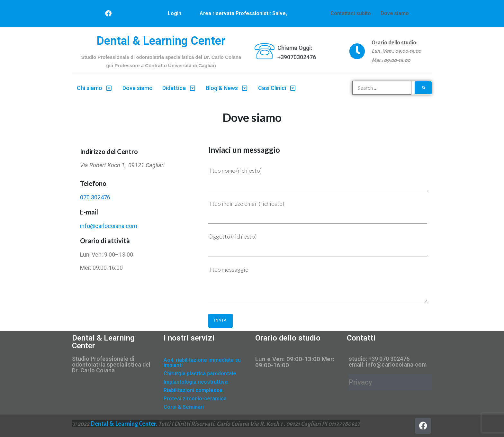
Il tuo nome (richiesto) (318, 179)
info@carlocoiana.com (109, 226)
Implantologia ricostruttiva (196, 382)
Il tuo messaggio (318, 286)
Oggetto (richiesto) (318, 245)
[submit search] (423, 88)
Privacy (360, 382)
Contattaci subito (351, 13)
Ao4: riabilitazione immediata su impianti (202, 363)
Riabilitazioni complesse (193, 390)
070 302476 (95, 197)
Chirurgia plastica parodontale (200, 373)
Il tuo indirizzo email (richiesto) (318, 212)
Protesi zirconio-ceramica (195, 399)
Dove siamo (395, 13)
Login (175, 13)
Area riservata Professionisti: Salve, (243, 13)
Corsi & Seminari (184, 407)
